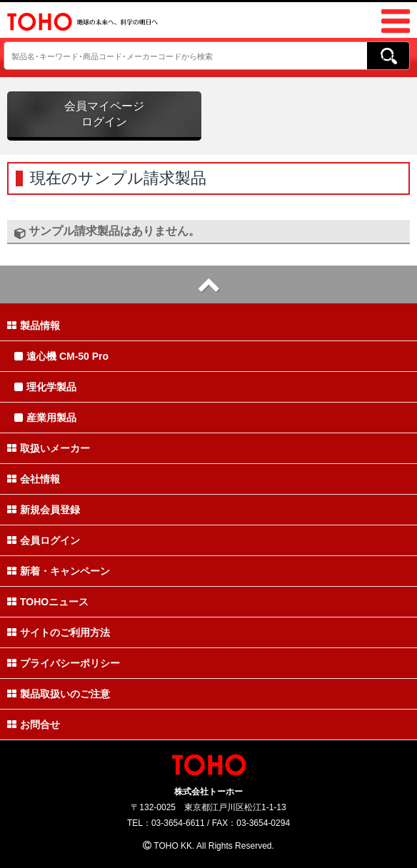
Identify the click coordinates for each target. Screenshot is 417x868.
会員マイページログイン (104, 114)
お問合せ (34, 725)
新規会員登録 (44, 510)
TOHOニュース (48, 602)
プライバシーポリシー (64, 663)
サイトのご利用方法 (59, 632)
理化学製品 (45, 387)
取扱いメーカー (49, 448)
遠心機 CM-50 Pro (61, 356)
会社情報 (34, 479)
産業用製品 (45, 418)
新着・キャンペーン (59, 571)
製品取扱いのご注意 (59, 694)
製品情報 (34, 325)
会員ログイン (44, 540)
